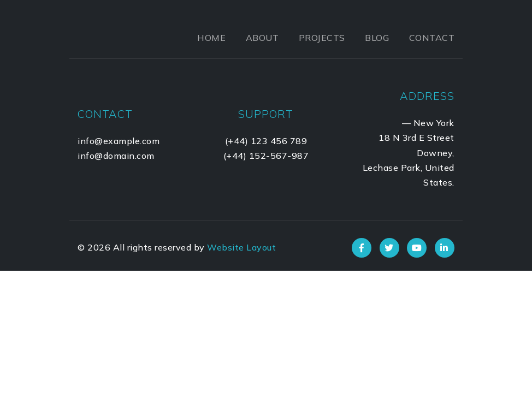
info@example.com (119, 141)
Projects (322, 38)
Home (211, 38)
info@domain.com (116, 156)
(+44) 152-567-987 (266, 156)
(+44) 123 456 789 (266, 141)
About (262, 38)
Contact (432, 38)
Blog (377, 38)
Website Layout (241, 247)
